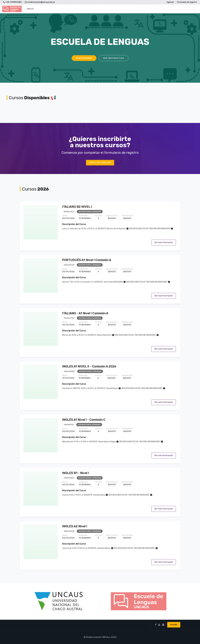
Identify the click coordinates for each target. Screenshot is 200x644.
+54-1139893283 (12, 2)
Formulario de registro (187, 2)
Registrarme (84, 58)
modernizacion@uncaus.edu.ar (40, 2)
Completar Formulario (100, 163)
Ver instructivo (113, 58)
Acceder (174, 625)
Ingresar (170, 2)
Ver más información (164, 242)
